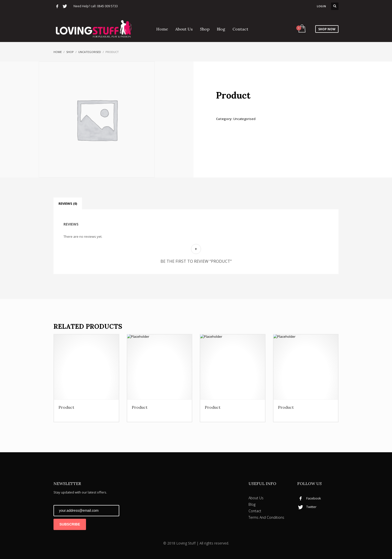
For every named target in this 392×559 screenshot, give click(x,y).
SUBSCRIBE (70, 524)
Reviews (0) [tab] (68, 203)
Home (58, 52)
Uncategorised (90, 52)
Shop (70, 52)
